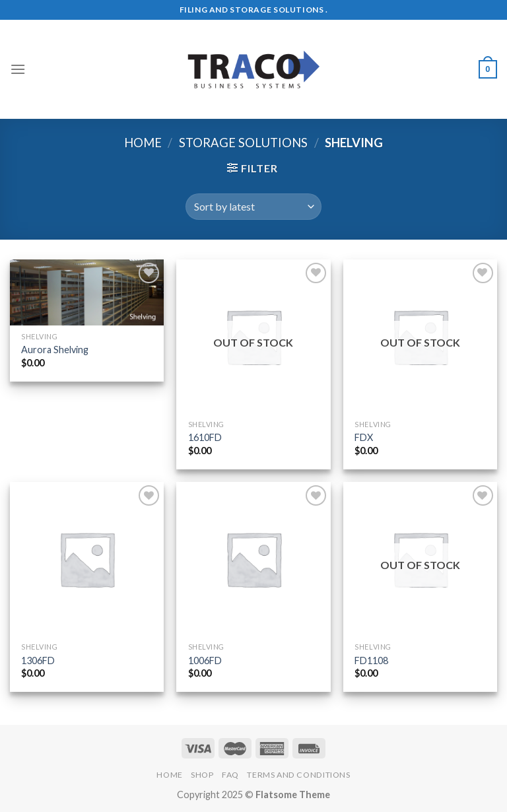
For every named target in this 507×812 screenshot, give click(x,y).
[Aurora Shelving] (87, 292)
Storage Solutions (243, 143)
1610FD (205, 437)
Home (143, 143)
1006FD (205, 660)
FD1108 (371, 660)
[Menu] (18, 69)
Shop (202, 775)
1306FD (38, 660)
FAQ (230, 775)
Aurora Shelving (55, 350)
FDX (364, 437)
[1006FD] (253, 559)
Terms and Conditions (298, 775)
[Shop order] (253, 207)
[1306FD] (87, 559)
